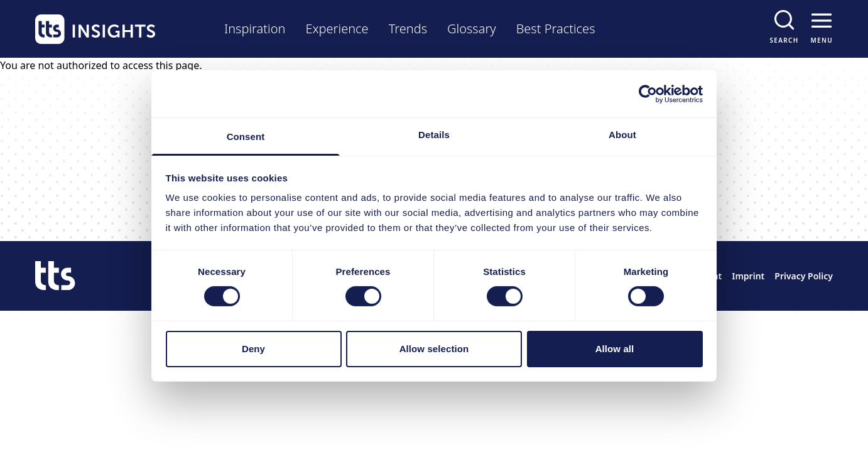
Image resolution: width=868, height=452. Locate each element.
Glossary (472, 29)
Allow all (615, 349)
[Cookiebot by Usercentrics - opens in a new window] (648, 94)
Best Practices (556, 29)
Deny (253, 349)
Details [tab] (434, 135)
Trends (408, 29)
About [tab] (622, 135)
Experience (337, 29)
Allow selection (434, 349)
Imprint (748, 276)
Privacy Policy (804, 276)
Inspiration (255, 29)
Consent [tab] (246, 137)
